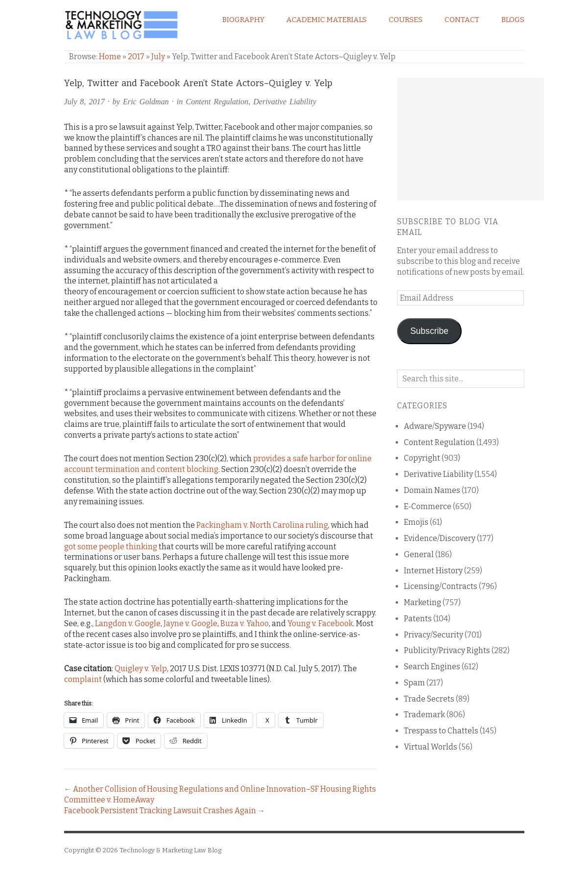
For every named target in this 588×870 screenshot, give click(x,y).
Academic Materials (327, 20)
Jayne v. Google (190, 623)
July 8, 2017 (84, 102)
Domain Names (432, 490)
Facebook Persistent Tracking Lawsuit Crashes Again (160, 811)
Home (110, 57)
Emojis (416, 522)
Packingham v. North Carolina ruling (262, 525)
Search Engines (432, 667)
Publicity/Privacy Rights (447, 650)
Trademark (424, 715)
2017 (136, 57)
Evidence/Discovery (440, 538)
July (158, 57)
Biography (243, 20)
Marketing (423, 602)
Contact (462, 20)
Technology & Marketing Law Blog (170, 850)
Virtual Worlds (431, 747)
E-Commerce (428, 506)
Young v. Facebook (320, 623)
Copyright (422, 458)
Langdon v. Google (128, 623)
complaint (83, 679)
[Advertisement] (470, 139)
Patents (418, 619)
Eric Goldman (146, 102)
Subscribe (429, 331)
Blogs (513, 20)
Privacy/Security (434, 635)
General (419, 554)
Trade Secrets (429, 699)
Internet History (433, 571)
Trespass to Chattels (441, 731)
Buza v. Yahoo (245, 623)
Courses (406, 20)
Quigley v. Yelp (141, 669)
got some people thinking (111, 547)
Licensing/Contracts (441, 586)
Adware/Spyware (435, 426)
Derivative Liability (285, 102)
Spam (414, 683)
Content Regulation (217, 102)
